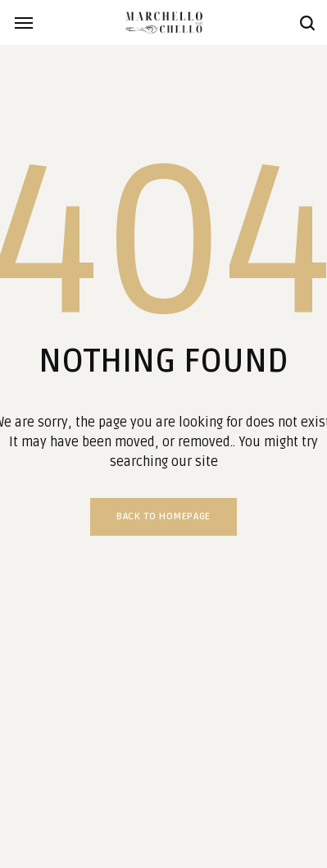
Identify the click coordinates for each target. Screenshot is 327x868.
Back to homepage (163, 516)
